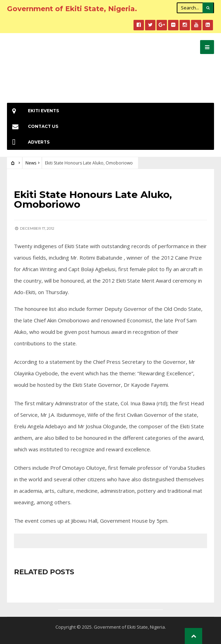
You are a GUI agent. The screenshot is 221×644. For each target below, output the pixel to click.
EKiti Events (33, 111)
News (31, 163)
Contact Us (33, 126)
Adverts (28, 142)
